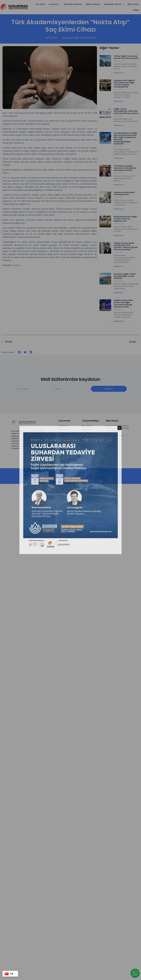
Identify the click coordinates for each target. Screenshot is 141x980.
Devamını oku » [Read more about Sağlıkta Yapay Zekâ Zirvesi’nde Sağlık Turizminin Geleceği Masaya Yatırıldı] (119, 321)
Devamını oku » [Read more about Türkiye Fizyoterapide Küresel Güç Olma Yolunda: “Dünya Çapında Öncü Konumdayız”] (119, 266)
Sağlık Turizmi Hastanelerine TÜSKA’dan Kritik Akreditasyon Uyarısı (126, 111)
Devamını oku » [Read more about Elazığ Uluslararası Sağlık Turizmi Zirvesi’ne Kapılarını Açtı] (119, 235)
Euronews (16, 265)
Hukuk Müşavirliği (66, 450)
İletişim (136, 10)
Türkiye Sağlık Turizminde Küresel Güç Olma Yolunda (126, 57)
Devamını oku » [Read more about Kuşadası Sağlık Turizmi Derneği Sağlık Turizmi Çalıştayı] (119, 293)
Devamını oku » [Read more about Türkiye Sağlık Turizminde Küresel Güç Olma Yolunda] (119, 73)
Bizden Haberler (93, 4)
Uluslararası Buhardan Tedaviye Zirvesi (124, 193)
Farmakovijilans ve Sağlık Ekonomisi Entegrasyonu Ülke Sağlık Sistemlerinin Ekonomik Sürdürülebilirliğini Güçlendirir (125, 138)
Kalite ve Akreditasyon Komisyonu (69, 441)
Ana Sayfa (40, 4)
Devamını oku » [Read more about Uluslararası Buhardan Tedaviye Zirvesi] (119, 209)
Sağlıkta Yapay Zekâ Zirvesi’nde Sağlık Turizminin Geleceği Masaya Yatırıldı (123, 303)
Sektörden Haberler (73, 4)
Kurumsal (55, 4)
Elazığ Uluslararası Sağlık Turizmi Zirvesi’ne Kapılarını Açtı (125, 219)
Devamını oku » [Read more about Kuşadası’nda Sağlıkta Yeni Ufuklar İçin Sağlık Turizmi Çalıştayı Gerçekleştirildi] (119, 101)
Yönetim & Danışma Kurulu (68, 435)
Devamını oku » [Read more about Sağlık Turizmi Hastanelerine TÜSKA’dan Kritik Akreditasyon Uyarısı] (119, 125)
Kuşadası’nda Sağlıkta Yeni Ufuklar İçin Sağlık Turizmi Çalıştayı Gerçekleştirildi (124, 84)
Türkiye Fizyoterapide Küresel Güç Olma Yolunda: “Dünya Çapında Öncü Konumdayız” (126, 246)
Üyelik (61, 453)
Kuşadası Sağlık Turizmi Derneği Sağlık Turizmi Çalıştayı (125, 276)
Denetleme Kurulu (67, 446)
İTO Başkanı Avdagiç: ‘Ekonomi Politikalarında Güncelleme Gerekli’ (125, 168)
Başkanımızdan (66, 430)
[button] (19, 352)
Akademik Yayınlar (114, 4)
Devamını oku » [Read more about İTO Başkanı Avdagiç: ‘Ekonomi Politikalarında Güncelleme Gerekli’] (119, 185)
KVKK (61, 457)
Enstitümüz (64, 426)
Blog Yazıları (133, 4)
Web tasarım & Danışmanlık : (71, 474)
